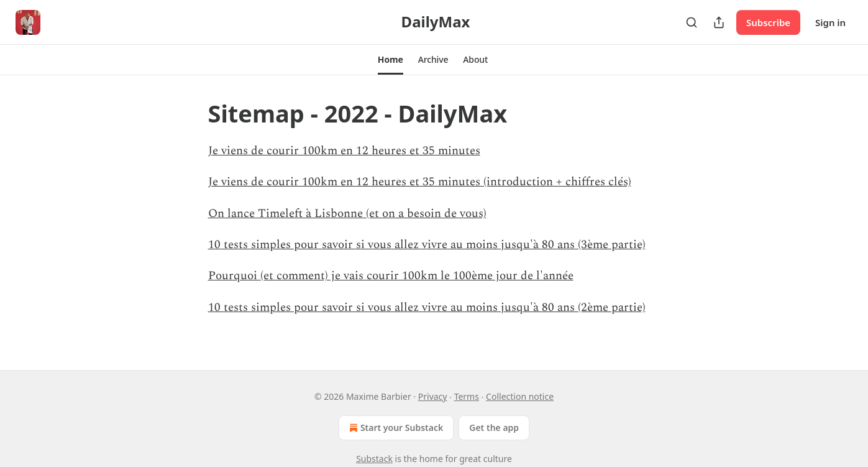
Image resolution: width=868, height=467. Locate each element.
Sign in (830, 22)
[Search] (692, 22)
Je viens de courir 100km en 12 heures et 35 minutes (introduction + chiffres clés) (420, 182)
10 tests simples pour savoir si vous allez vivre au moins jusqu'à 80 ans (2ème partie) (427, 307)
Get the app (494, 428)
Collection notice (520, 396)
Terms (467, 396)
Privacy (433, 396)
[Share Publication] (719, 22)
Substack (374, 459)
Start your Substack (395, 428)
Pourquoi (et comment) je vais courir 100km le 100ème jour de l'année (391, 276)
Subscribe (768, 22)
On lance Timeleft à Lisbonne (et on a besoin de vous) (347, 214)
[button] (391, 60)
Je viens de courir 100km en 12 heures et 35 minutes (344, 151)
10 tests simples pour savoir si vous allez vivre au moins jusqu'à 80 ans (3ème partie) (427, 245)
